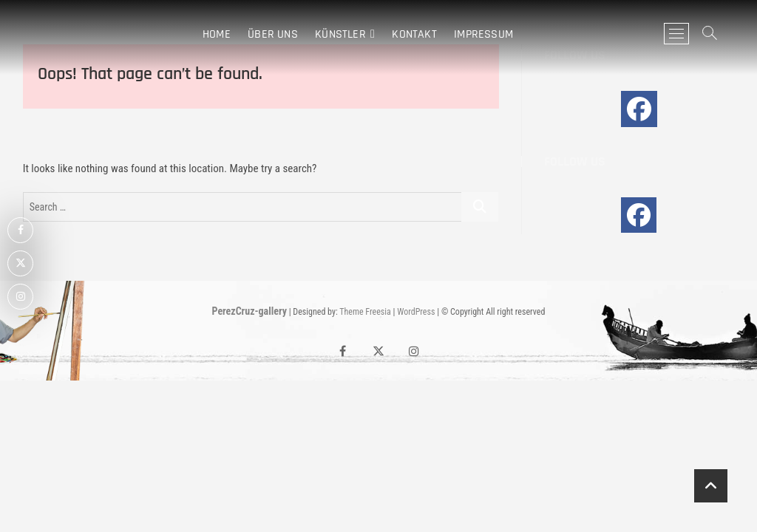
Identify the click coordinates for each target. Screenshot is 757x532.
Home (217, 34)
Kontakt (414, 34)
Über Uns (273, 34)
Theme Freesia (365, 312)
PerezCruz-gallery (249, 311)
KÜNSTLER (340, 34)
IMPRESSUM (483, 34)
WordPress (416, 312)
